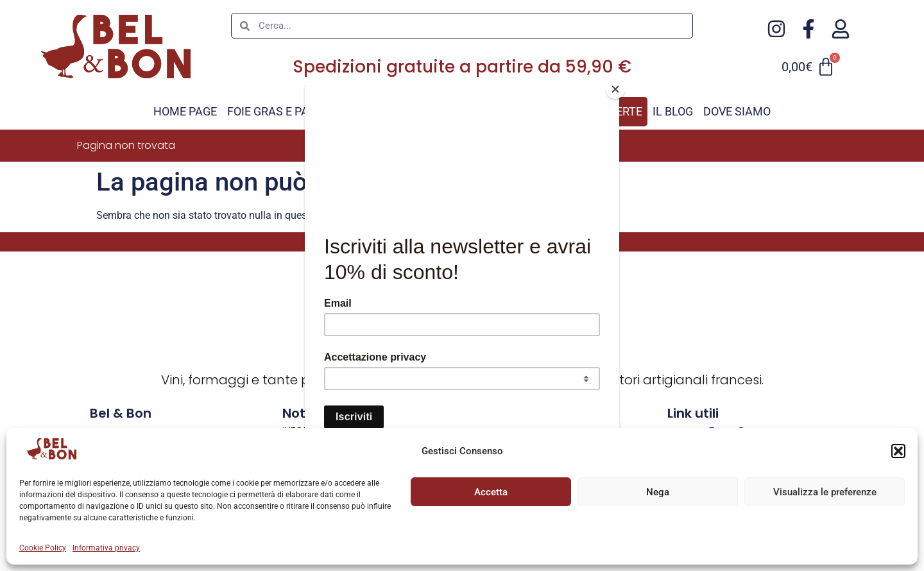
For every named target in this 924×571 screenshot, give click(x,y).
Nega (658, 492)
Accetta (491, 492)
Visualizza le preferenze (825, 492)
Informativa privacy (106, 548)
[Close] (616, 89)
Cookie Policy (43, 548)
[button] (898, 451)
